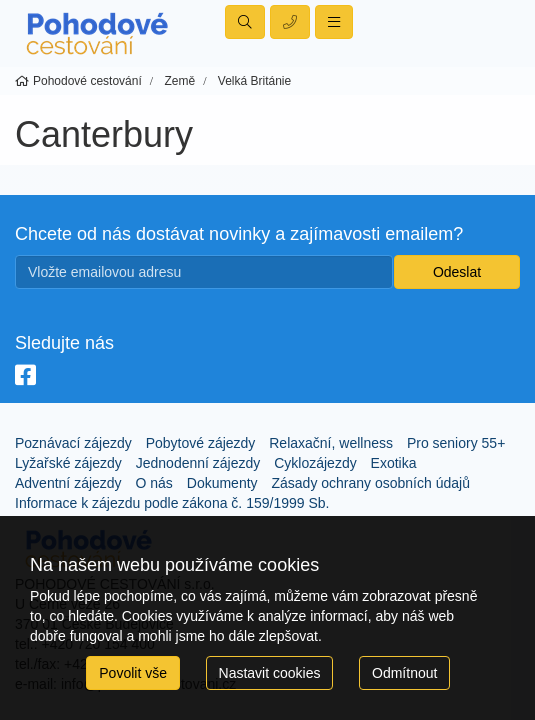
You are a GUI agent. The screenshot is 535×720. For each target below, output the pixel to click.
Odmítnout (404, 673)
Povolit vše (133, 673)
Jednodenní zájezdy (198, 463)
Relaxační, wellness (331, 443)
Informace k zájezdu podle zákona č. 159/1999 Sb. (172, 503)
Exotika (394, 463)
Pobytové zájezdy (201, 443)
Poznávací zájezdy (73, 443)
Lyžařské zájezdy (68, 463)
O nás (154, 483)
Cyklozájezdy (315, 463)
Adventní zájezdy (68, 483)
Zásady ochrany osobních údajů (370, 483)
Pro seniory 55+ (456, 443)
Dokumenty (222, 483)
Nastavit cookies (270, 673)
